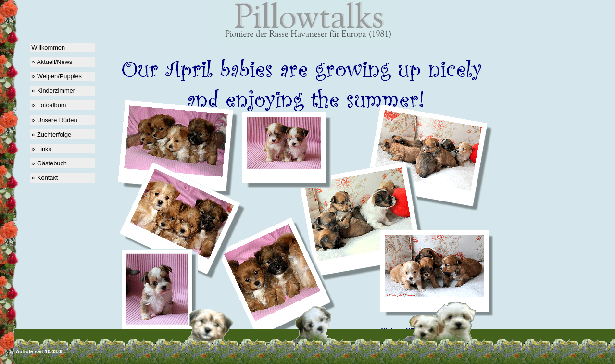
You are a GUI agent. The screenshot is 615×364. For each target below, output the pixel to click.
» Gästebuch (49, 163)
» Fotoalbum (49, 105)
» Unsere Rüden (54, 120)
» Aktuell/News (52, 62)
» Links (41, 149)
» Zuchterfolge (51, 134)
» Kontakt (44, 178)
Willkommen (48, 47)
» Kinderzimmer (53, 91)
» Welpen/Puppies (56, 76)
